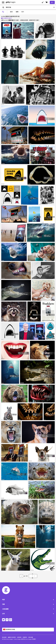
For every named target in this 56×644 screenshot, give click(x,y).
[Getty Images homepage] (11, 2)
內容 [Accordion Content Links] (28, 600)
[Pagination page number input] (21, 576)
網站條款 (4, 637)
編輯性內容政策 (12, 637)
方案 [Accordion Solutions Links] (28, 604)
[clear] (55, 7)
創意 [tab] (11, 12)
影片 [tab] (23, 12)
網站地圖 (31, 637)
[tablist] (17, 12)
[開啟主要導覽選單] (3, 2)
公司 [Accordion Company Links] (28, 614)
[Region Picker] (28, 630)
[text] (29, 7)
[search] (4, 7)
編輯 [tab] (17, 12)
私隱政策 (19, 637)
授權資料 (25, 637)
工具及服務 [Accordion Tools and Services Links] (28, 609)
